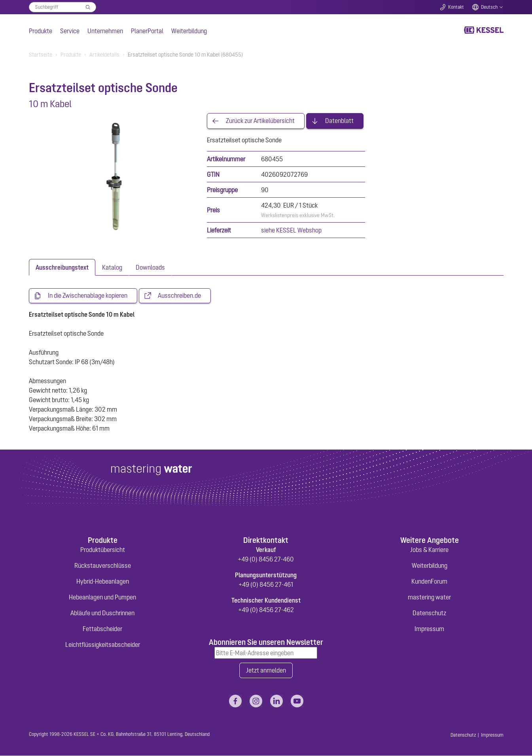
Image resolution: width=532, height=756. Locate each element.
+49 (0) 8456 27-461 (266, 584)
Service (70, 31)
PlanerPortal (147, 31)
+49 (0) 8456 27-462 (266, 610)
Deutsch (489, 7)
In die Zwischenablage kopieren (88, 296)
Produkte (41, 31)
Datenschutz (429, 613)
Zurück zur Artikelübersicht (260, 121)
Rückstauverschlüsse (103, 565)
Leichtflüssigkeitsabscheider (103, 644)
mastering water (429, 597)
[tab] (62, 267)
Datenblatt (339, 121)
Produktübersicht (103, 550)
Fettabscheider (102, 629)
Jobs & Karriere (429, 550)
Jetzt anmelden (266, 671)
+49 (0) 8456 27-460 (266, 559)
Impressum (429, 629)
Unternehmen (105, 31)
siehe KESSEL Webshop (291, 230)
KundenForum (429, 581)
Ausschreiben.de (179, 296)
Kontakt (456, 7)
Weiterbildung (189, 31)
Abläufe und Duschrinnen (102, 613)
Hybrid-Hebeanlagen (103, 581)
